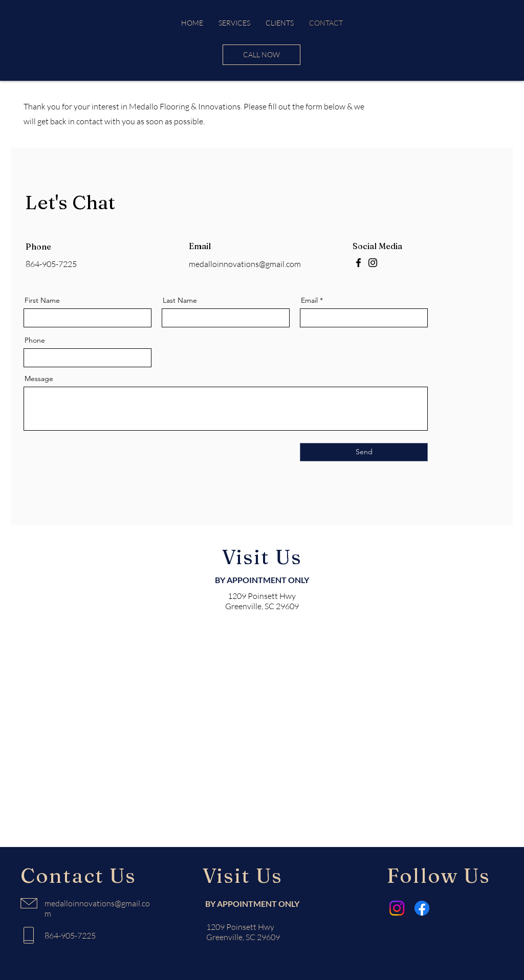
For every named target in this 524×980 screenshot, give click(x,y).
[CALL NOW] (261, 55)
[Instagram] (373, 263)
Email (309, 300)
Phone (35, 340)
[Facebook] (358, 263)
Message (39, 378)
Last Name (180, 300)
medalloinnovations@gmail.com (245, 264)
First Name (42, 300)
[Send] (364, 452)
